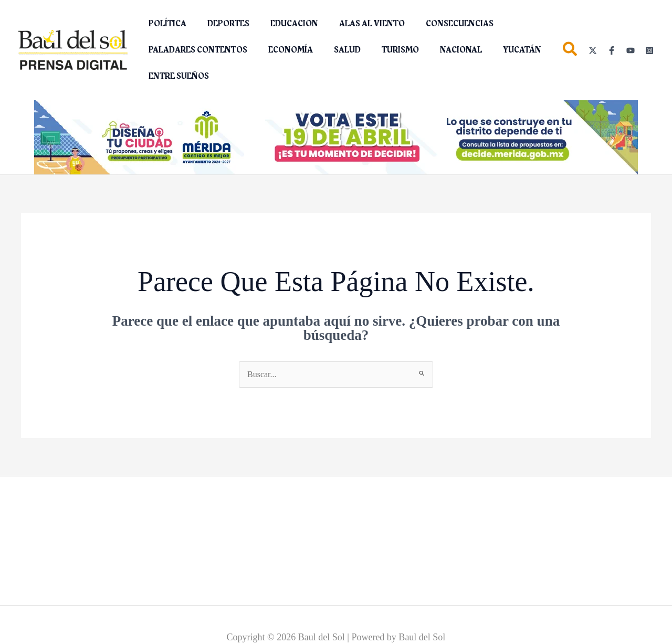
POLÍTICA (165, 24)
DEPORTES (222, 24)
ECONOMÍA (284, 50)
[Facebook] (612, 50)
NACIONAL (442, 50)
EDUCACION (284, 24)
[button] (570, 51)
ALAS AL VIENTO (357, 24)
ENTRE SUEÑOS (177, 76)
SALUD (337, 50)
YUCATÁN (499, 50)
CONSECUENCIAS (441, 24)
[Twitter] (593, 50)
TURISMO (386, 50)
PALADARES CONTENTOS (196, 50)
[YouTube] (631, 50)
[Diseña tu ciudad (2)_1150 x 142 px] (336, 136)
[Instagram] (649, 50)
